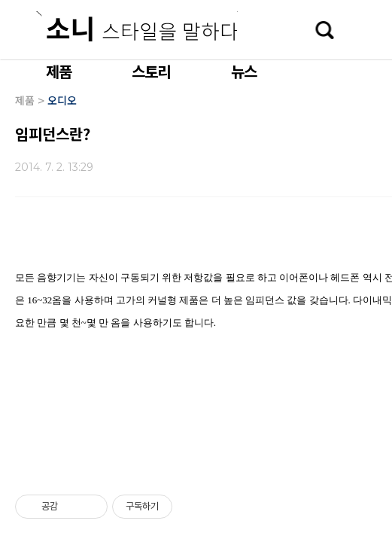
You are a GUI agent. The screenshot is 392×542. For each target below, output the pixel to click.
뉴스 (244, 71)
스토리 (151, 71)
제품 (59, 71)
